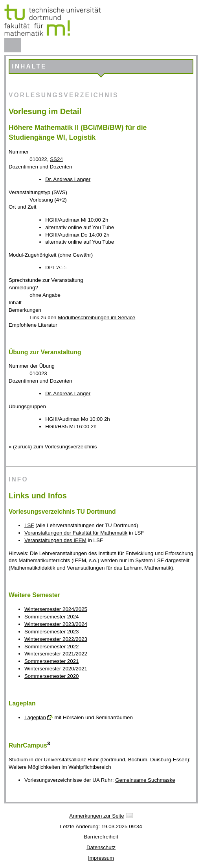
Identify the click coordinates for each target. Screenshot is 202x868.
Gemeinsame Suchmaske (145, 780)
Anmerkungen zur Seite (96, 816)
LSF (29, 525)
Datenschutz (101, 847)
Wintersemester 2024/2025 (56, 609)
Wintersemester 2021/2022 (56, 654)
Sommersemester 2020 (52, 676)
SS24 (56, 159)
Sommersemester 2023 (52, 632)
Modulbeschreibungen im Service (96, 317)
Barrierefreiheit (101, 837)
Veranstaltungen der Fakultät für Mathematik (76, 533)
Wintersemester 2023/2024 (56, 624)
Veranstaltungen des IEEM (55, 540)
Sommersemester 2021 (52, 661)
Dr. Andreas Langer (68, 179)
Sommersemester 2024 (52, 617)
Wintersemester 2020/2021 (56, 669)
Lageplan (35, 717)
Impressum (101, 858)
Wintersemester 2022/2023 (56, 639)
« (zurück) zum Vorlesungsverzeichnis (53, 447)
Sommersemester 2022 (52, 647)
